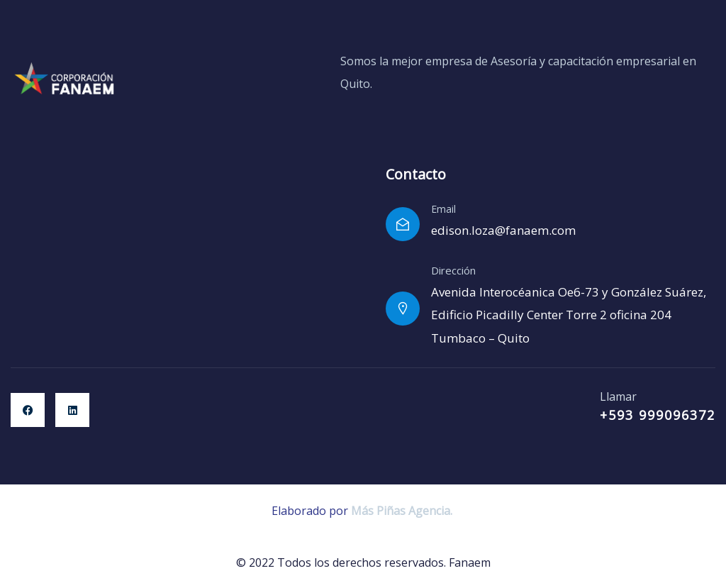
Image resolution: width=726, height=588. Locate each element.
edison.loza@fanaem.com (503, 230)
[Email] (403, 224)
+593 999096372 (658, 415)
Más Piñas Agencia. (403, 511)
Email (443, 209)
